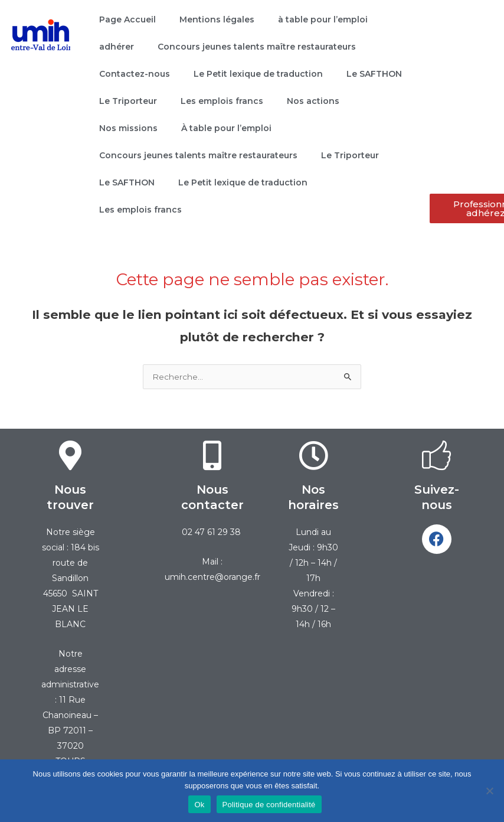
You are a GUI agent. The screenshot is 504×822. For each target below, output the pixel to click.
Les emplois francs (222, 101)
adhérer (117, 47)
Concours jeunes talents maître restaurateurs (257, 47)
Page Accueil (127, 19)
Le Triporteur (128, 101)
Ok (199, 805)
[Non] (489, 791)
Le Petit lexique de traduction (258, 74)
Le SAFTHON (374, 74)
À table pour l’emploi (226, 128)
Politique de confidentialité (269, 805)
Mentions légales (217, 19)
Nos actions (313, 101)
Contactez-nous (135, 74)
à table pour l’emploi (323, 19)
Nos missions (128, 128)
